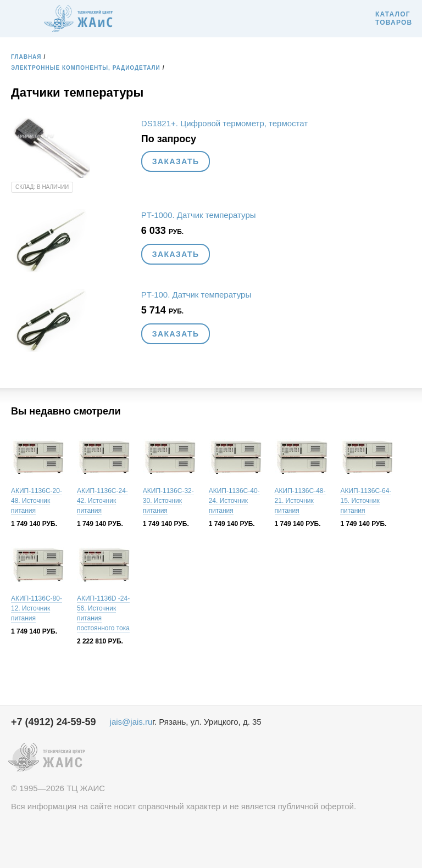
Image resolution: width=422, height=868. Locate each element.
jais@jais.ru (131, 722)
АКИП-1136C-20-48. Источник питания (37, 501)
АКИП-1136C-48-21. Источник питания (300, 501)
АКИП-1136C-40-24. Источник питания (234, 501)
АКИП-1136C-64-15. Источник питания (366, 501)
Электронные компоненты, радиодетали (86, 68)
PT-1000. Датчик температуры (199, 215)
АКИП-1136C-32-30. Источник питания (168, 501)
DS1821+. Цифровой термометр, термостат (224, 123)
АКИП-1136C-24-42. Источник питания (102, 501)
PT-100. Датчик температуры (196, 295)
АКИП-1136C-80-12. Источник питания (37, 608)
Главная (26, 57)
